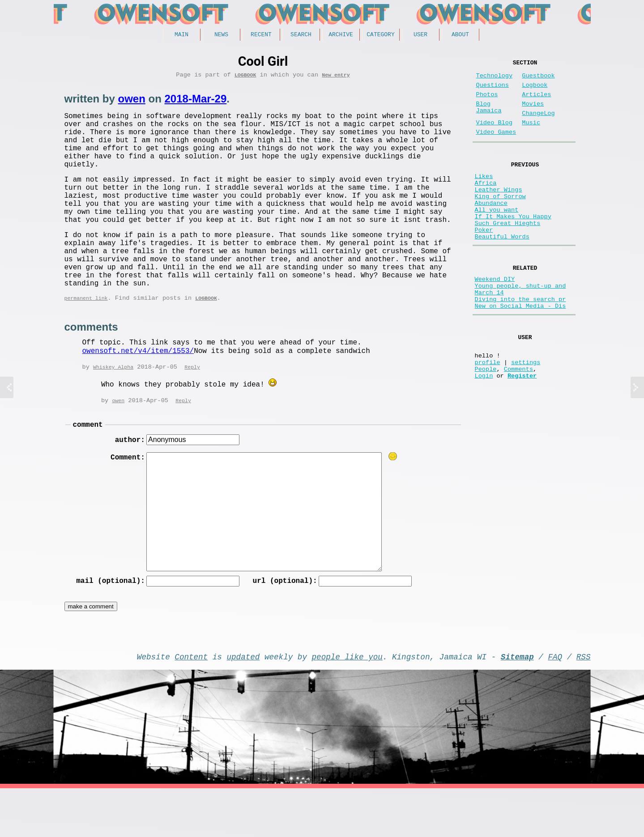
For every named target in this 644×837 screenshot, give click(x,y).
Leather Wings (499, 211)
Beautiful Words (502, 270)
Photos (487, 102)
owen (132, 102)
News (221, 35)
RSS (584, 703)
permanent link (86, 338)
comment (88, 467)
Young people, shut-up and (520, 325)
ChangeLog (538, 124)
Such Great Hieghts (508, 253)
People (486, 422)
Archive (341, 35)
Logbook (245, 78)
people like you (347, 703)
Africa (486, 202)
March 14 (489, 333)
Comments (518, 422)
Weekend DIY (495, 316)
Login (484, 430)
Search (301, 35)
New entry (336, 78)
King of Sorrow (500, 219)
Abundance (491, 228)
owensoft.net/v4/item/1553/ (138, 392)
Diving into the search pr (520, 342)
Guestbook (538, 79)
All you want (497, 236)
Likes (484, 194)
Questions (493, 91)
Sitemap (517, 703)
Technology (495, 79)
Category (380, 35)
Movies (533, 113)
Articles (536, 102)
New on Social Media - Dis (520, 350)
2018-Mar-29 (196, 102)
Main (181, 35)
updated (243, 703)
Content (191, 703)
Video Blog (495, 135)
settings (526, 413)
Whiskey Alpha (113, 408)
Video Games (496, 147)
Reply (192, 408)
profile (488, 413)
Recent (261, 35)
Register (522, 430)
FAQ (555, 703)
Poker (484, 262)
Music (531, 135)
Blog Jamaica (489, 117)
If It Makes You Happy (513, 245)
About (460, 35)
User (420, 35)
